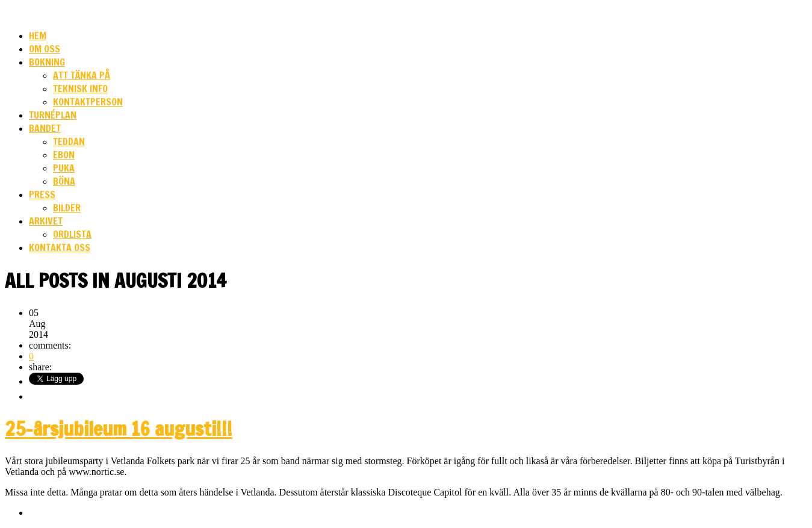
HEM (38, 36)
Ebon (64, 155)
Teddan (69, 141)
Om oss (45, 49)
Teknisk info (80, 89)
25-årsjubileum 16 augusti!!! (119, 429)
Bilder (67, 208)
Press (42, 194)
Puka (64, 168)
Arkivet (46, 221)
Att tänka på (82, 75)
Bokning (47, 62)
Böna (64, 181)
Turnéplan (53, 115)
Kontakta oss (60, 247)
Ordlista (72, 234)
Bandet (45, 128)
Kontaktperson (88, 102)
